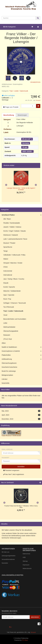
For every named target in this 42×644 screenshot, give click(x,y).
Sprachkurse (8, 247)
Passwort (5, 458)
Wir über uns (5, 552)
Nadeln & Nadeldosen (22, 347)
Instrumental (8, 271)
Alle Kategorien (10, 27)
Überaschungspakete (11, 331)
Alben (4, 343)
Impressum (26, 565)
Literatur (5, 379)
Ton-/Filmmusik (9, 307)
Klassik (6, 283)
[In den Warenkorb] (38, 106)
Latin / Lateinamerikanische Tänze (15, 239)
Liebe (5, 323)
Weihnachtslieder (9, 327)
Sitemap (25, 561)
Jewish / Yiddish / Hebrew (12, 227)
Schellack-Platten (22, 215)
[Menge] (29, 106)
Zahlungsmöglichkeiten (9, 556)
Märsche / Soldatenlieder (12, 291)
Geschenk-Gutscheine (9, 367)
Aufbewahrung (22, 359)
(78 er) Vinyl (8, 339)
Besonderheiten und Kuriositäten (15, 319)
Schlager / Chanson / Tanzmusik (15, 303)
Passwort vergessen (11, 470)
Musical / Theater (9, 243)
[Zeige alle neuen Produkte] (40, 483)
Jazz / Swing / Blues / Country (14, 279)
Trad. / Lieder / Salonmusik (19, 91)
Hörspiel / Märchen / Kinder (13, 263)
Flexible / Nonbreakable (12, 223)
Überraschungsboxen (9, 363)
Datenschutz (26, 554)
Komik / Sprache (9, 287)
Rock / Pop (7, 299)
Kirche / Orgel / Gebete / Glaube (15, 231)
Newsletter (5, 563)
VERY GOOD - (27, 151)
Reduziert (7, 335)
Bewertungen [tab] (22, 115)
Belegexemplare (7, 375)
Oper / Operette (9, 295)
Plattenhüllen (22, 355)
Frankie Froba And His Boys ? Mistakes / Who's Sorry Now (21, 507)
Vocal (5, 315)
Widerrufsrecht (27, 569)
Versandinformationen (8, 559)
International (8, 275)
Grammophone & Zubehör (22, 351)
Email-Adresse (7, 449)
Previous (6, 185)
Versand (38, 100)
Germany (26, 143)
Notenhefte (6, 383)
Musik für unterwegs (9, 371)
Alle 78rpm (7, 219)
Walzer (6, 259)
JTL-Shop (25, 640)
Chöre (5, 267)
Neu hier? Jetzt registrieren (14, 474)
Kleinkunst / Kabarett (11, 235)
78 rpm (25, 147)
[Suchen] (19, 18)
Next (36, 185)
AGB (24, 557)
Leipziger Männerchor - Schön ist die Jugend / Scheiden (21, 189)
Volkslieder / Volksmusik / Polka (14, 255)
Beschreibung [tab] (9, 115)
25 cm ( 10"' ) (27, 139)
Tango (5, 251)
